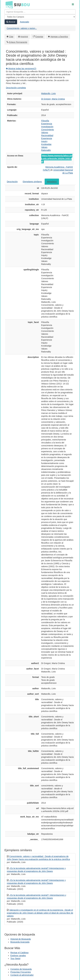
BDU (8, 5)
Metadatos (52, 182)
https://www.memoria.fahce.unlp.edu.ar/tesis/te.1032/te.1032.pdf (57, 159)
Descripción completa (16, 88)
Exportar (39, 37)
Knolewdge (46, 144)
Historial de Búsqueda (21, 939)
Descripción (12, 182)
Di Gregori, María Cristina (53, 99)
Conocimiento (48, 130)
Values (44, 147)
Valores (45, 133)
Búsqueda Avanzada (20, 942)
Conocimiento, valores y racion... (22, 28)
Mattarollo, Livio (49, 93)
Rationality (46, 150)
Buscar (11, 22)
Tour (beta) (15, 958)
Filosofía (45, 121)
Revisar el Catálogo (19, 953)
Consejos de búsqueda (21, 969)
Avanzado (24, 22)
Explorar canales (18, 956)
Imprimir (24, 37)
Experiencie (47, 138)
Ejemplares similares (32, 182)
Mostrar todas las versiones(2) (21, 69)
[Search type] (40, 17)
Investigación (47, 127)
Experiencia (47, 124)
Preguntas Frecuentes (21, 972)
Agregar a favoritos (59, 37)
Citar (11, 37)
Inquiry (44, 141)
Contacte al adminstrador (22, 975)
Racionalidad (47, 135)
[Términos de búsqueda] (40, 12)
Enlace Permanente (18, 42)
